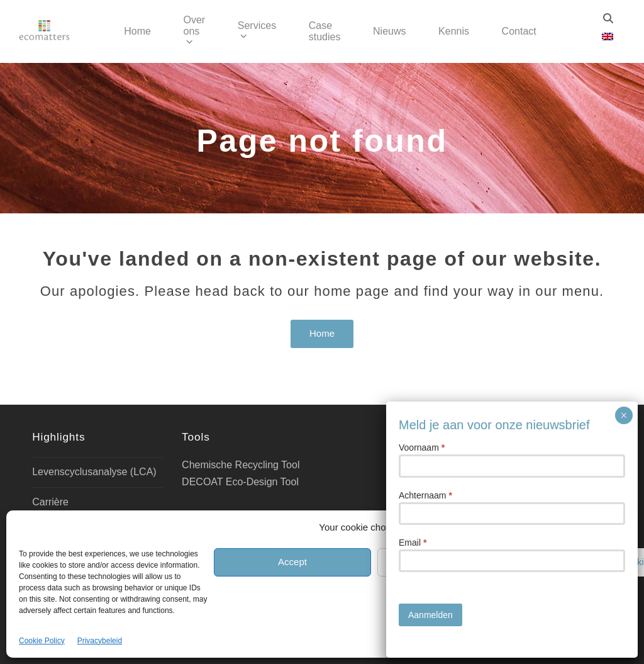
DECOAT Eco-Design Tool (240, 482)
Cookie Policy (42, 641)
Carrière (50, 502)
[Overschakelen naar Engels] (608, 37)
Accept (292, 562)
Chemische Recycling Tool (241, 465)
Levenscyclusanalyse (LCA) (94, 472)
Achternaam (425, 495)
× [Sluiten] (624, 415)
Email (413, 543)
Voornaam (422, 447)
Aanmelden (430, 615)
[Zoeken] (608, 18)
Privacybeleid (100, 641)
